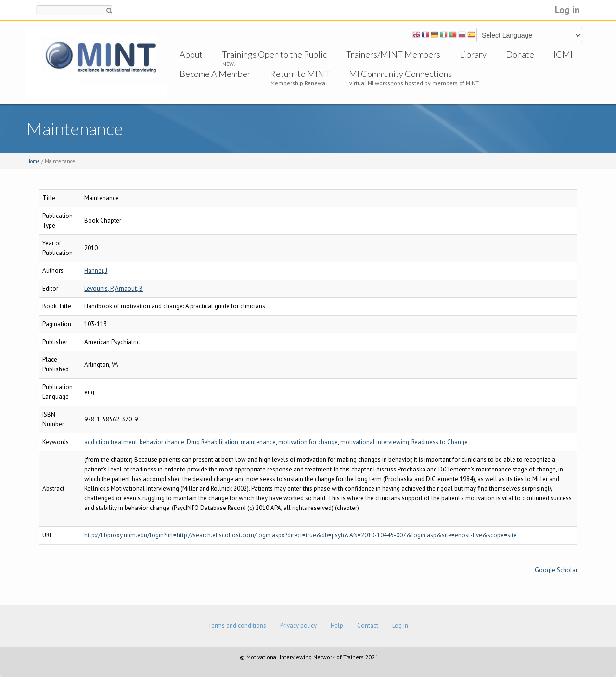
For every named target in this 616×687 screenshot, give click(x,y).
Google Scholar (556, 570)
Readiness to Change (440, 442)
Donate (520, 54)
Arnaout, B (129, 288)
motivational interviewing (375, 442)
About (191, 54)
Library (473, 54)
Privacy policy (298, 626)
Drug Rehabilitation (212, 442)
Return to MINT (300, 74)
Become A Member (215, 74)
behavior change (162, 442)
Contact (368, 626)
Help (337, 626)
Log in (567, 9)
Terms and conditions (237, 626)
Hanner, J (96, 271)
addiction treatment (111, 442)
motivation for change (308, 442)
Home (33, 161)
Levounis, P (98, 288)
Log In (400, 626)
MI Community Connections (400, 74)
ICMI (563, 54)
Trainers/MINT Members (393, 54)
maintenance (258, 442)
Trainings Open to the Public (274, 54)
